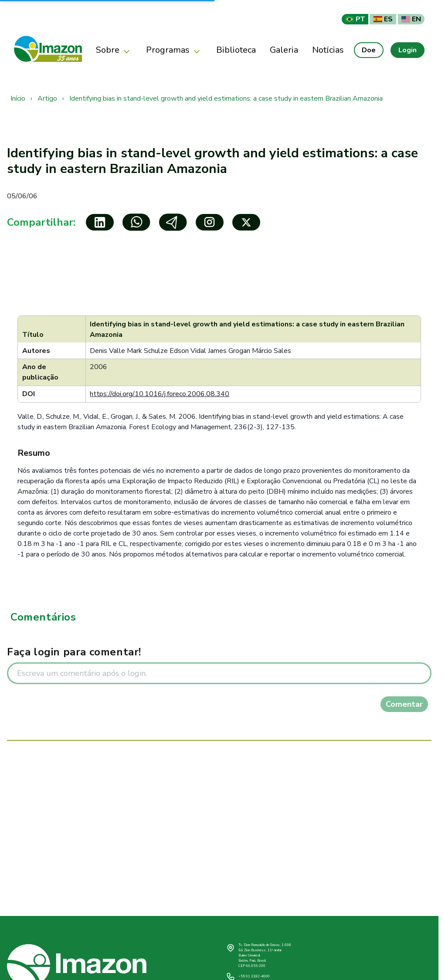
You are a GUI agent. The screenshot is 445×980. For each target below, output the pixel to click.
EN (411, 19)
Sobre (114, 50)
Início (18, 98)
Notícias (328, 50)
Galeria (284, 50)
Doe (369, 50)
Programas (174, 50)
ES (383, 19)
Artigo (47, 98)
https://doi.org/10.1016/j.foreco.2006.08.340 (160, 394)
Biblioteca (236, 50)
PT (355, 19)
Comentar (404, 704)
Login (408, 50)
